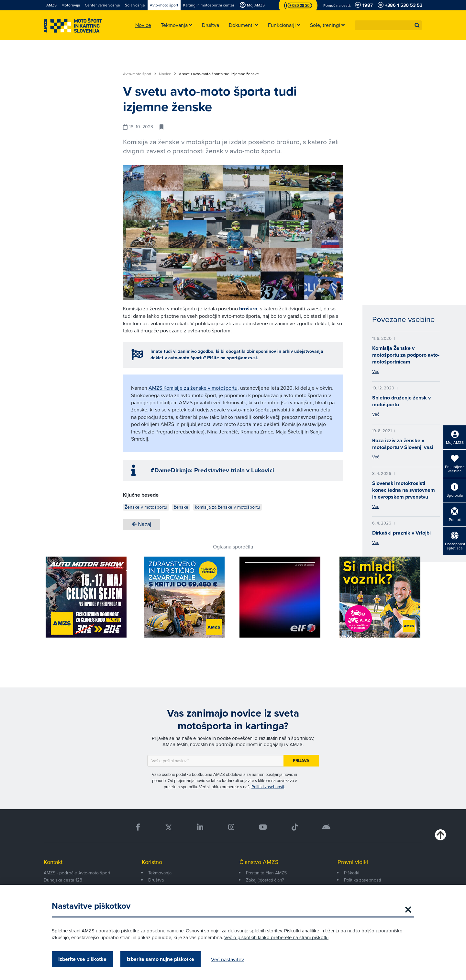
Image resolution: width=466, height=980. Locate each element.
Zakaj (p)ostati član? (265, 880)
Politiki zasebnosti (268, 787)
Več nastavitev (227, 959)
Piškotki (352, 873)
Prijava (301, 761)
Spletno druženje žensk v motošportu (401, 401)
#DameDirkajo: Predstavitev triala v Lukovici (212, 470)
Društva (156, 880)
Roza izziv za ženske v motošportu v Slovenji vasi (403, 444)
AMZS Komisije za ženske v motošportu (193, 388)
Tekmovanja (160, 873)
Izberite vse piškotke (82, 959)
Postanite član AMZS (266, 873)
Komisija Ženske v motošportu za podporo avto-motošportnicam (406, 355)
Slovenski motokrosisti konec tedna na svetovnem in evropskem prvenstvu (404, 490)
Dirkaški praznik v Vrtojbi (401, 533)
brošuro (248, 309)
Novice (167, 74)
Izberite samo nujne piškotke (161, 959)
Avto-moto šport (140, 74)
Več (376, 371)
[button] (417, 25)
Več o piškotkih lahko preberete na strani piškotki (276, 937)
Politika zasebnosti (362, 880)
